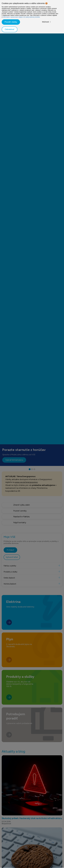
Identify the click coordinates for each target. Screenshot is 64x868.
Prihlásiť (10, 561)
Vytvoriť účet (12, 568)
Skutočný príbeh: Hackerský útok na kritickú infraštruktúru (32, 829)
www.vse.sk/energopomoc (26, 482)
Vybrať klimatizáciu (14, 460)
